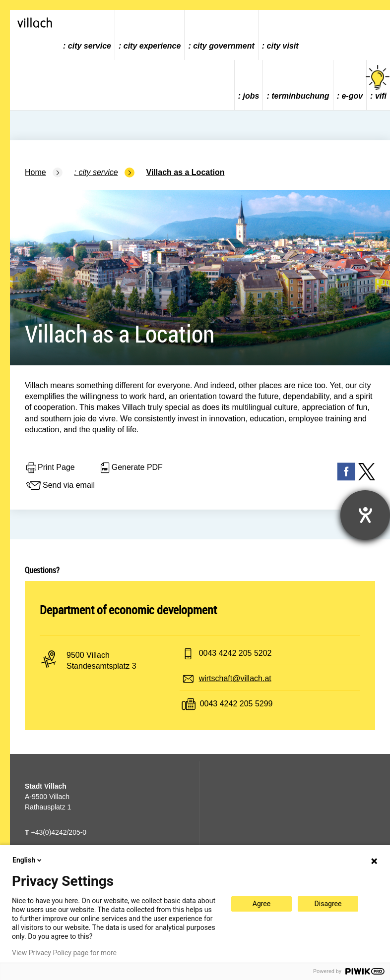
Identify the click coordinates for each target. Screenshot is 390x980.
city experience (152, 46)
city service (90, 46)
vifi (378, 83)
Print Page (50, 468)
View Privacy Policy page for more (64, 953)
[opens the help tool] (365, 515)
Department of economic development (128, 610)
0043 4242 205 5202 (235, 653)
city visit (283, 46)
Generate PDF (131, 468)
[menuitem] (87, 35)
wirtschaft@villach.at (235, 678)
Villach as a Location (186, 172)
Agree (261, 904)
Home (35, 172)
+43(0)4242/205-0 (56, 832)
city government (224, 46)
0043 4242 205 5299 (236, 704)
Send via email (60, 486)
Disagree (328, 904)
